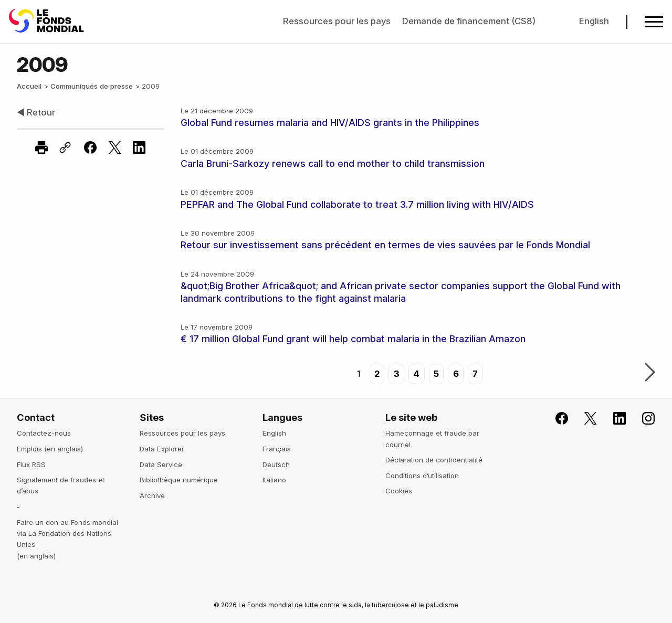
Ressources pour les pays (337, 21)
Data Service (161, 464)
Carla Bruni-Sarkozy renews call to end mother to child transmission (333, 163)
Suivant (650, 373)
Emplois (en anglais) (50, 449)
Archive (152, 495)
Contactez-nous (44, 433)
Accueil (29, 86)
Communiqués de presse (92, 86)
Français (277, 449)
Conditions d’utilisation (422, 476)
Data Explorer (162, 449)
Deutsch (276, 464)
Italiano (274, 480)
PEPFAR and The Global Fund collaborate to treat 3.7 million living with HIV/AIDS (357, 204)
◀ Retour (36, 112)
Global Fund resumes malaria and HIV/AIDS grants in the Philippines (330, 123)
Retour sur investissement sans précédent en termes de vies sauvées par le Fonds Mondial (385, 245)
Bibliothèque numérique (179, 480)
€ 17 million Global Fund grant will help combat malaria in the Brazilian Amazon (353, 339)
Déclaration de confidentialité (434, 460)
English (594, 21)
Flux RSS (31, 464)
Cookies (399, 491)
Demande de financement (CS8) (469, 21)
